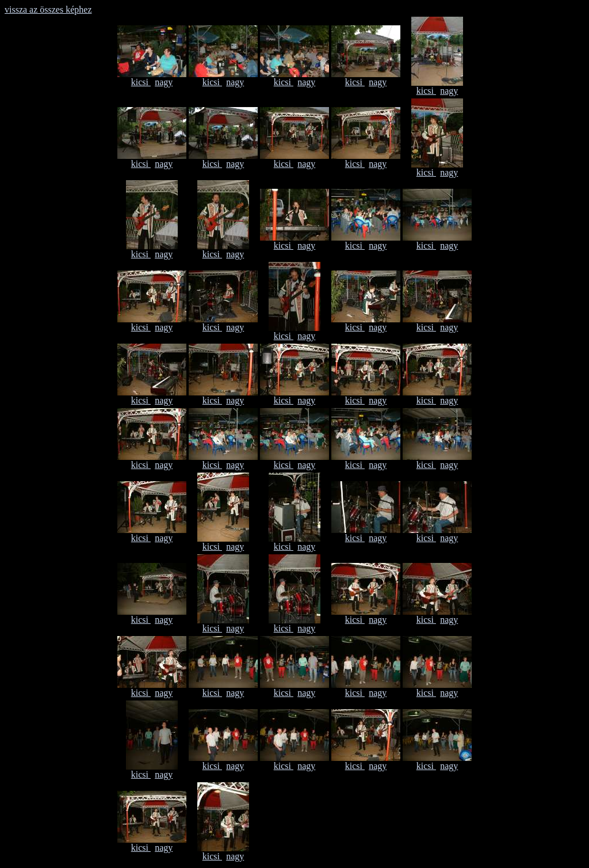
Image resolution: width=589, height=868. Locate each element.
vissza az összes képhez (48, 9)
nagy (164, 82)
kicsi (141, 82)
